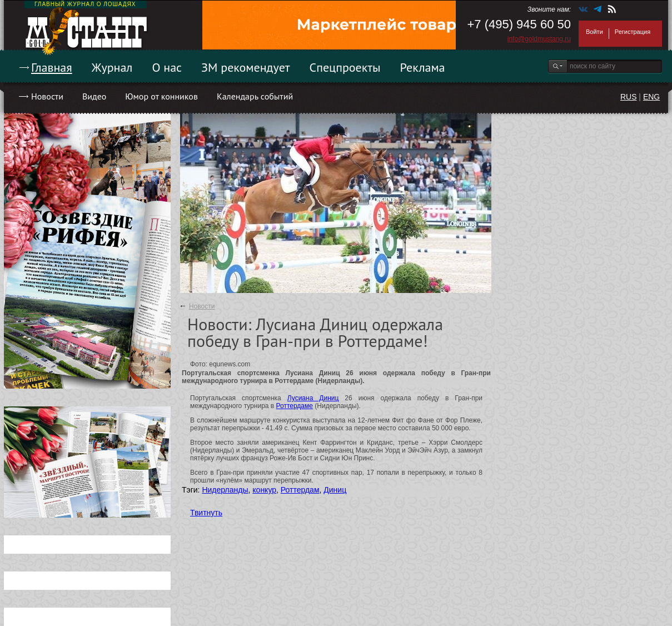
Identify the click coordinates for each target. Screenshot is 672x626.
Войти (594, 32)
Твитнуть (206, 513)
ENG (651, 97)
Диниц (335, 490)
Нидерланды (225, 490)
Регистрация (633, 32)
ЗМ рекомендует (246, 67)
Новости (47, 96)
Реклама (423, 67)
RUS (629, 97)
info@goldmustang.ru (539, 39)
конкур (264, 490)
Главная (52, 67)
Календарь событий (255, 96)
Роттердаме (295, 406)
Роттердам (300, 490)
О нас (167, 67)
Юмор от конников (161, 96)
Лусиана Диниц (313, 398)
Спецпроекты (345, 67)
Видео (94, 96)
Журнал (112, 67)
